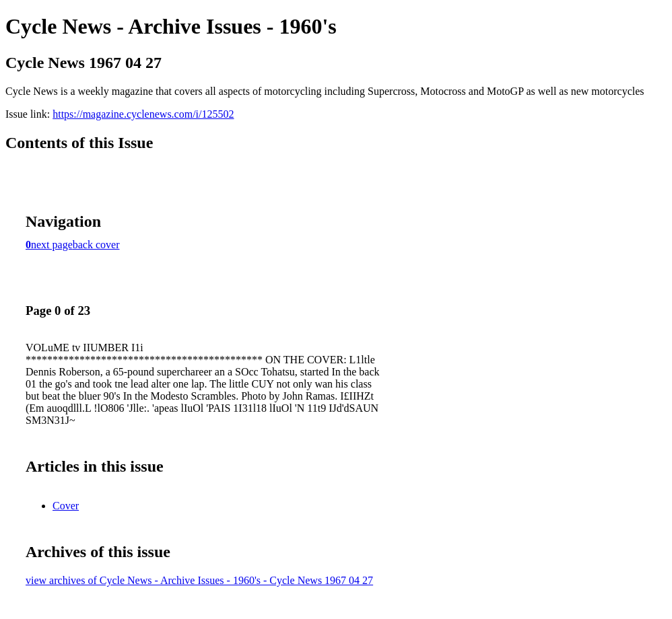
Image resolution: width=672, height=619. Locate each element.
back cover (96, 245)
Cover (66, 506)
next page (52, 245)
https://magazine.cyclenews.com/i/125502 (143, 114)
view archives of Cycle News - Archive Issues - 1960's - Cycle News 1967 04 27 (199, 580)
